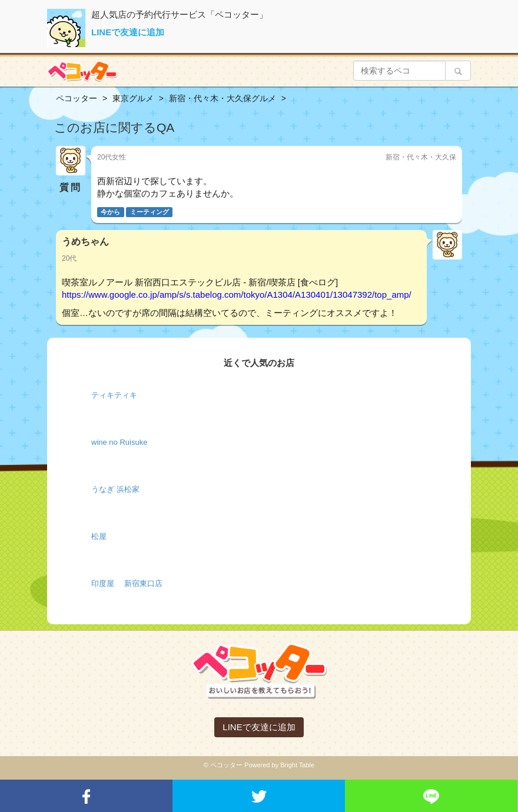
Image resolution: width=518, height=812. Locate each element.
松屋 (99, 536)
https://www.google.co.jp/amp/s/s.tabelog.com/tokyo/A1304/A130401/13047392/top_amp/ (237, 294)
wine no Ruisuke (119, 442)
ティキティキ (114, 395)
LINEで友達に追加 (128, 32)
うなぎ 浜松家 (115, 489)
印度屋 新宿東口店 (127, 583)
